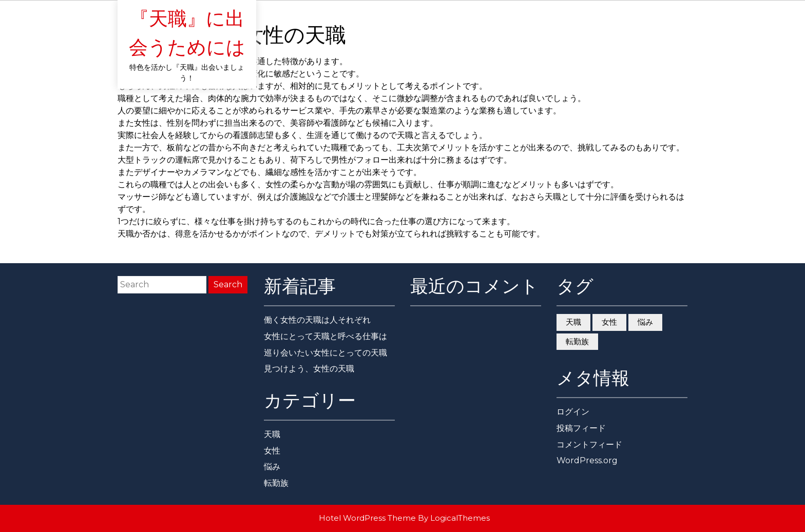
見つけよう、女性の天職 (309, 369)
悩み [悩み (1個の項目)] (645, 322)
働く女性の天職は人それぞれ (317, 320)
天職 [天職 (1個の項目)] (573, 322)
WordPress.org (587, 460)
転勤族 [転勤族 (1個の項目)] (577, 341)
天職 (272, 434)
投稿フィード (581, 428)
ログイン (573, 412)
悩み (272, 467)
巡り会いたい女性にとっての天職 (325, 353)
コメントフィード (589, 445)
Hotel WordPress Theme (367, 518)
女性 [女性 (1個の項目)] (609, 322)
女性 (272, 451)
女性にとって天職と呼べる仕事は (325, 336)
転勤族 (276, 483)
